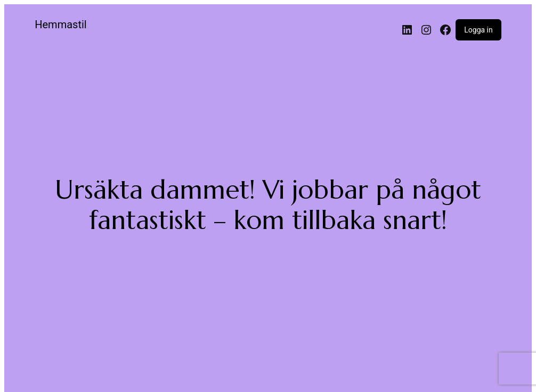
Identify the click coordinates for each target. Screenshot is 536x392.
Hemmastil (60, 24)
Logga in (478, 30)
